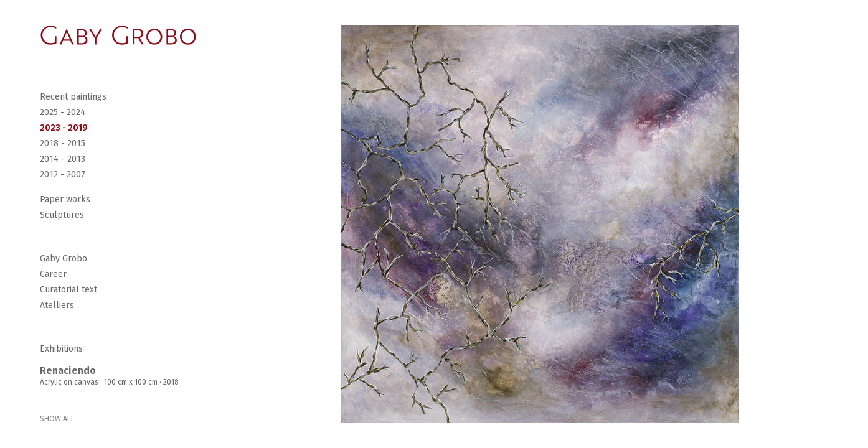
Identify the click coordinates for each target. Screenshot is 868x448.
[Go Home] (118, 35)
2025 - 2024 (63, 112)
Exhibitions (61, 349)
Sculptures (62, 215)
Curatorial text (68, 290)
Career (53, 274)
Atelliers (57, 305)
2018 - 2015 (63, 143)
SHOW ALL (57, 419)
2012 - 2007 (63, 175)
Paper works (65, 199)
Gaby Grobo (64, 259)
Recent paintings (73, 97)
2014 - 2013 (63, 159)
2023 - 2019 (64, 128)
